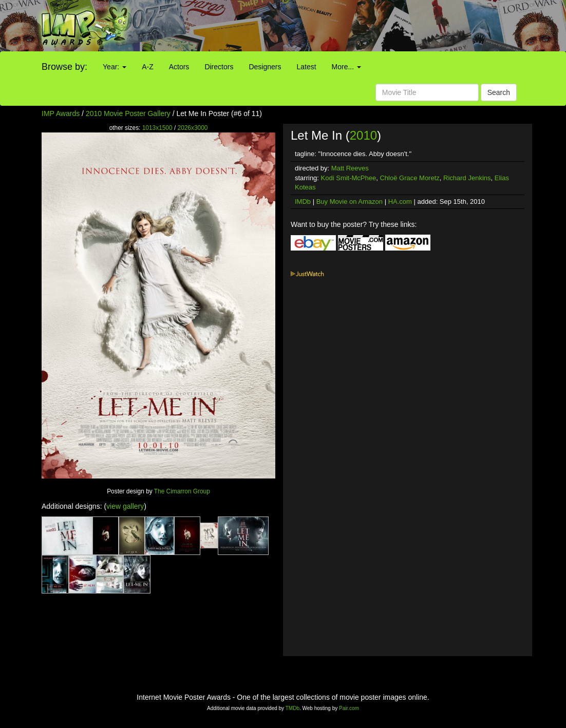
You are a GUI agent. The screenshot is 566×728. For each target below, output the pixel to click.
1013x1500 (157, 128)
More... (346, 67)
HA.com (400, 202)
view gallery (125, 506)
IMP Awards (61, 113)
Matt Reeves (350, 168)
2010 (363, 135)
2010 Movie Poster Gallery (128, 113)
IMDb (303, 202)
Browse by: (64, 67)
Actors (179, 67)
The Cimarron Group (182, 491)
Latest (306, 67)
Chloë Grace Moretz (409, 178)
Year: (115, 67)
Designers (265, 67)
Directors (219, 67)
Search (499, 92)
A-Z (148, 67)
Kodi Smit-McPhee (349, 178)
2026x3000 (193, 128)
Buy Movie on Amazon (350, 202)
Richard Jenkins (467, 178)
